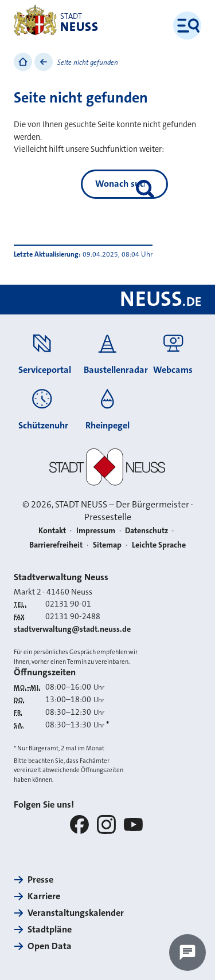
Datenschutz (146, 530)
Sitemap (107, 545)
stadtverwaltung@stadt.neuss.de (72, 629)
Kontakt (52, 530)
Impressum (96, 530)
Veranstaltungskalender (76, 913)
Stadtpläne (50, 929)
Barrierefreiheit (56, 545)
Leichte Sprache (159, 545)
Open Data (50, 946)
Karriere (44, 896)
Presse (40, 879)
